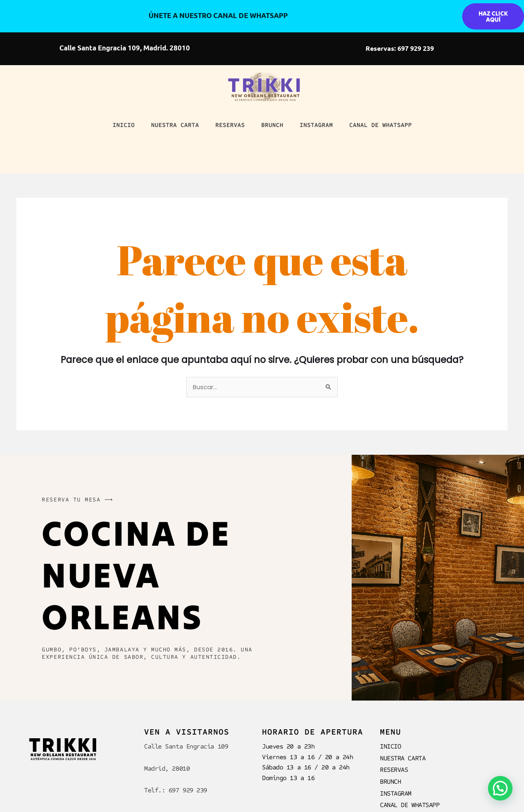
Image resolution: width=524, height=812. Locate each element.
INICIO (124, 125)
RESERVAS (230, 125)
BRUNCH (272, 125)
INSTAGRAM (316, 125)
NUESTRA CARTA (175, 125)
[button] (500, 788)
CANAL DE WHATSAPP (381, 125)
